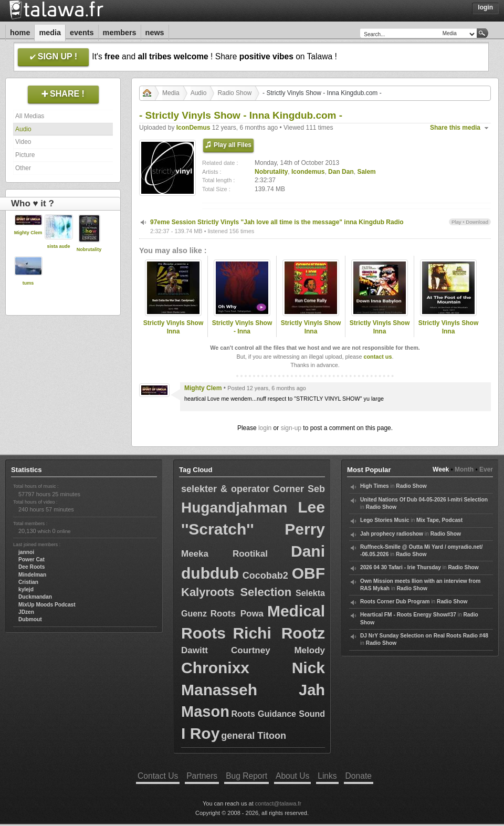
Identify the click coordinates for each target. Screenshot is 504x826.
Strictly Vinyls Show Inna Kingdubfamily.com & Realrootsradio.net (173, 336)
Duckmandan (35, 597)
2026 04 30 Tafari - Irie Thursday (401, 567)
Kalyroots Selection (236, 592)
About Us (292, 776)
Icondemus (308, 172)
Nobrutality (89, 249)
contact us (377, 357)
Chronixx (215, 668)
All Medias (30, 116)
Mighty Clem (28, 233)
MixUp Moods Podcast (47, 605)
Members (120, 33)
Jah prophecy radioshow (392, 534)
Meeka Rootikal (224, 554)
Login (485, 7)
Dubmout (30, 619)
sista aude (58, 246)
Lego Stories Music (385, 520)
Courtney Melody (278, 650)
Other (23, 168)
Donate (359, 776)
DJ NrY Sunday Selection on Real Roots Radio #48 (424, 636)
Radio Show (234, 93)
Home (20, 33)
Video (23, 142)
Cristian (28, 582)
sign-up (291, 428)
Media (50, 33)
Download (477, 222)
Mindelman (32, 575)
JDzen (26, 612)
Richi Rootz (279, 633)
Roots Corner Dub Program (395, 602)
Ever (486, 469)
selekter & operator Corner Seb (253, 489)
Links (327, 776)
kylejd (26, 589)
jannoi (26, 552)
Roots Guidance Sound (278, 714)
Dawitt (195, 650)
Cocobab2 (265, 576)
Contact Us (158, 776)
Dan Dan (341, 172)
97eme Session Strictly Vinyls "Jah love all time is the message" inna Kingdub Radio (277, 222)
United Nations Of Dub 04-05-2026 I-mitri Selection (424, 500)
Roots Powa (237, 614)
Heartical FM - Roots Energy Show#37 (408, 615)
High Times (375, 486)
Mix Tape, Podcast (439, 520)
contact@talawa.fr (278, 803)
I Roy (200, 733)
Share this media (455, 128)
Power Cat (31, 560)
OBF (308, 573)
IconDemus (193, 128)
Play (456, 222)
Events (82, 33)
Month (464, 469)
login (265, 428)
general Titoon (254, 736)
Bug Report (246, 776)
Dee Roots (31, 567)
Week (441, 469)
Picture (25, 155)
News (155, 33)
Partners (202, 776)
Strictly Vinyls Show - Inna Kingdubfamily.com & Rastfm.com (242, 336)
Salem (366, 172)
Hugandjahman (234, 508)
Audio (23, 129)
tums (28, 283)
